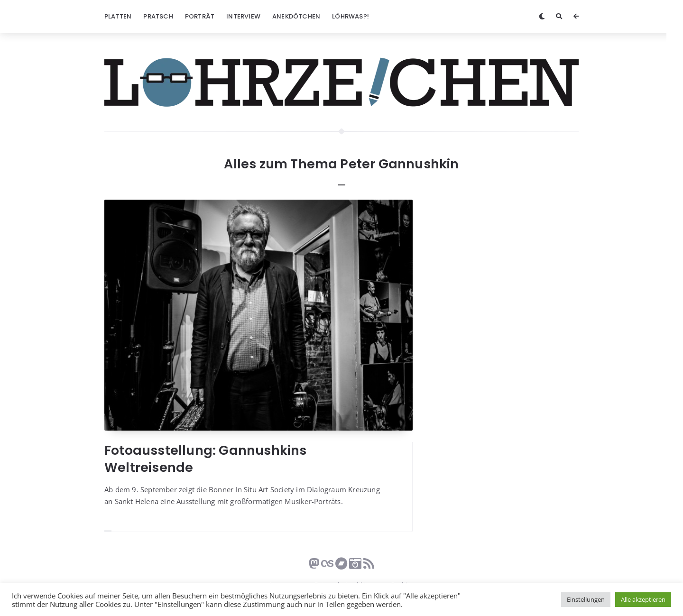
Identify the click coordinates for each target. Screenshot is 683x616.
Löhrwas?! (351, 16)
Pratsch (158, 16)
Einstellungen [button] (586, 599)
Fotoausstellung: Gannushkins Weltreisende (206, 459)
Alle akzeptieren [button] (643, 599)
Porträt (200, 16)
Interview (243, 16)
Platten (118, 16)
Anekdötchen (296, 16)
